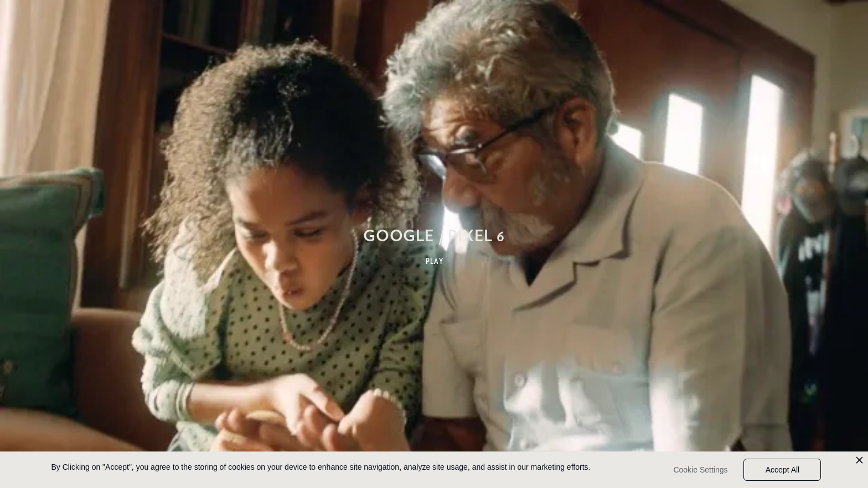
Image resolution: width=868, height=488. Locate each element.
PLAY (435, 261)
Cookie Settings (700, 470)
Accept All (782, 470)
